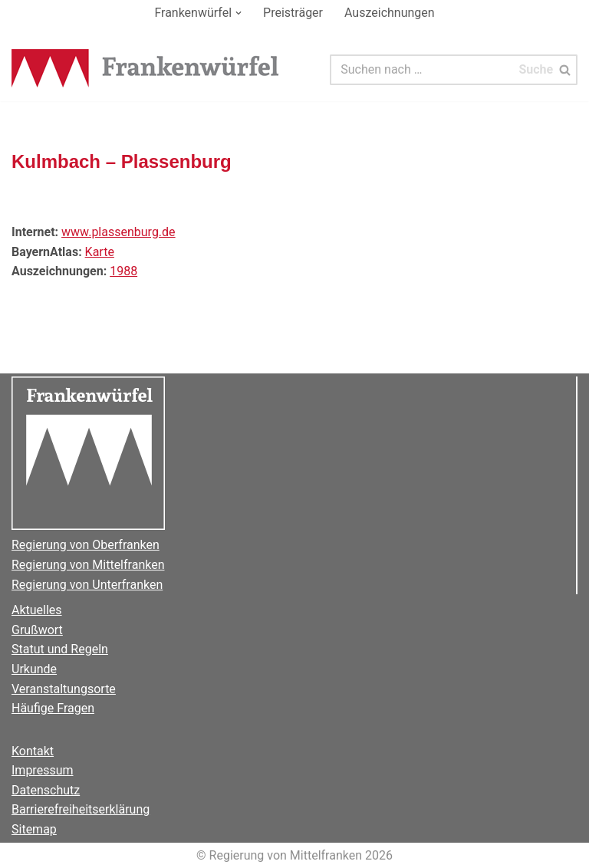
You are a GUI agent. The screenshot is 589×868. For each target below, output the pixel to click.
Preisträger (293, 13)
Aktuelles (37, 610)
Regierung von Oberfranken (86, 545)
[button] (239, 13)
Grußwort (37, 630)
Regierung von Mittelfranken (88, 565)
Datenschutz (46, 790)
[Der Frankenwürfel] (146, 70)
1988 (123, 271)
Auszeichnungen (390, 13)
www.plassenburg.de (118, 232)
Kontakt (33, 751)
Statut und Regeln (60, 649)
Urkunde (34, 669)
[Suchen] (421, 70)
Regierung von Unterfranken (87, 585)
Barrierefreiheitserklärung (81, 809)
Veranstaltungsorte (64, 689)
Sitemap (34, 829)
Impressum (43, 770)
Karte (100, 252)
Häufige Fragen (53, 708)
